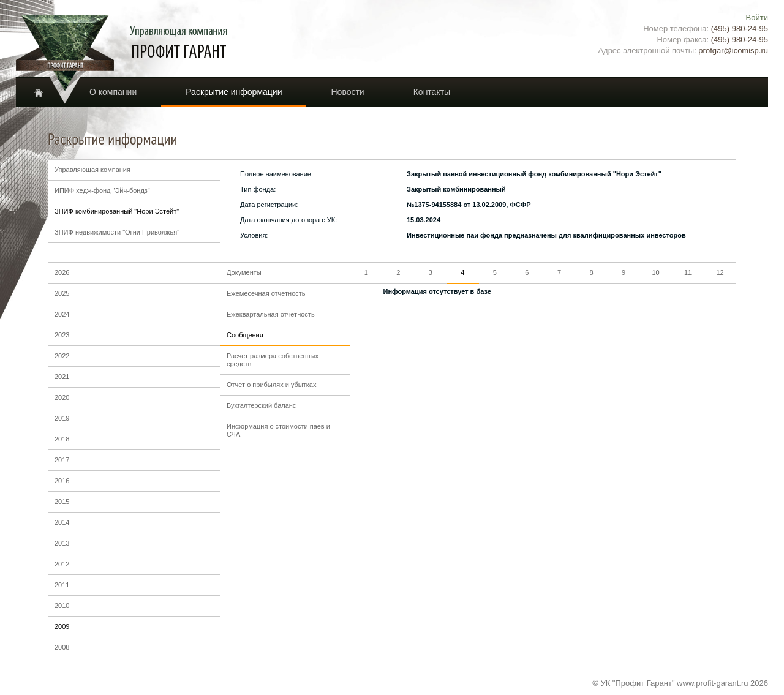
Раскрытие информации (234, 92)
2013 (62, 543)
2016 (62, 481)
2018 (62, 439)
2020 (62, 397)
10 (655, 272)
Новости (347, 92)
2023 (62, 335)
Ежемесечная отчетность (266, 293)
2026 (62, 272)
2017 (62, 460)
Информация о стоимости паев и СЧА (278, 430)
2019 (62, 418)
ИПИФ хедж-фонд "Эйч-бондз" (102, 190)
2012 (62, 564)
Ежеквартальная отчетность (271, 314)
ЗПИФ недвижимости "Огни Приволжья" (117, 232)
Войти (757, 17)
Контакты (432, 92)
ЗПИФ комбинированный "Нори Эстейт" (117, 211)
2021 (62, 377)
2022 (62, 356)
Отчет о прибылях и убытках (271, 385)
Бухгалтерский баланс (261, 405)
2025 (62, 293)
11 (688, 272)
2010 (62, 606)
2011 (62, 585)
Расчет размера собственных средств (273, 360)
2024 (62, 314)
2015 (62, 502)
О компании (113, 92)
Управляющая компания (92, 170)
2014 (62, 522)
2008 (62, 647)
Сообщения (245, 335)
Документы (244, 272)
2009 (62, 626)
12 (720, 272)
